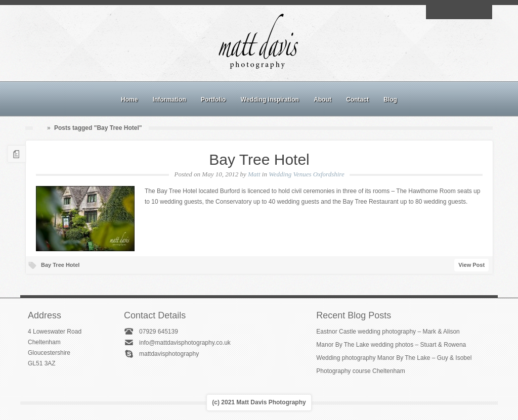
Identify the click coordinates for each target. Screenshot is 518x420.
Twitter (482, 12)
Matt (254, 174)
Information (169, 100)
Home (129, 100)
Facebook (447, 12)
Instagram (459, 12)
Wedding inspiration (270, 100)
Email (436, 12)
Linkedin (470, 12)
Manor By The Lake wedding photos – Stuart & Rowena (391, 345)
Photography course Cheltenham (360, 371)
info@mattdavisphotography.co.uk (185, 343)
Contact (357, 100)
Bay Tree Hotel (259, 159)
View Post (471, 265)
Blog (390, 100)
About (322, 100)
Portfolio (213, 100)
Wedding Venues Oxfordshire (306, 174)
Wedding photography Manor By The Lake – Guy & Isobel (394, 358)
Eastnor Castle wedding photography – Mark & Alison (388, 332)
